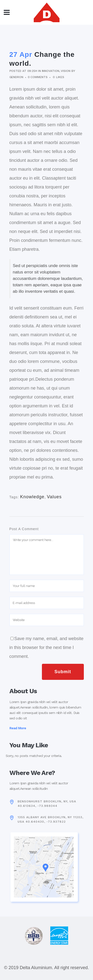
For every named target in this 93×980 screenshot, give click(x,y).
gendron (16, 77)
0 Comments (38, 77)
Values (54, 497)
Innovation (51, 71)
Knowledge (32, 497)
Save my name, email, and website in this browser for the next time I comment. (46, 647)
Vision (65, 71)
